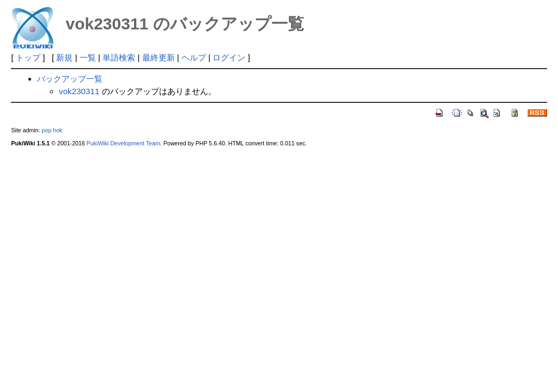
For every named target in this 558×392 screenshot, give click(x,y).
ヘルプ (194, 57)
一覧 (88, 57)
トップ (28, 57)
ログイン (229, 57)
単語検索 (119, 57)
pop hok (52, 130)
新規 (64, 57)
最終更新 (159, 57)
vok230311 (79, 91)
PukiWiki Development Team (123, 143)
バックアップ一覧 (70, 79)
